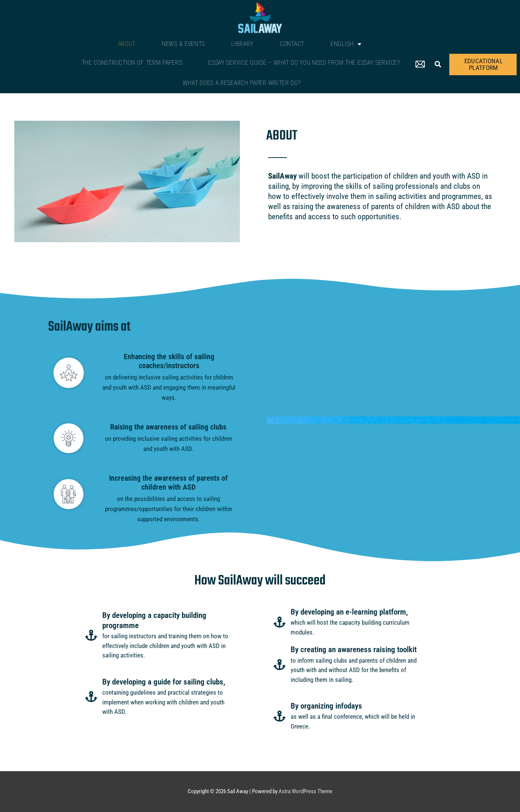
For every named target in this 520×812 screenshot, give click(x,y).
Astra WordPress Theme (305, 791)
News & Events (183, 44)
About (127, 44)
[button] (438, 65)
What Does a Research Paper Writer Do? (242, 83)
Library (242, 44)
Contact (292, 44)
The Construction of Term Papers (132, 63)
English (346, 44)
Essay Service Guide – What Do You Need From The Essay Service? (304, 63)
